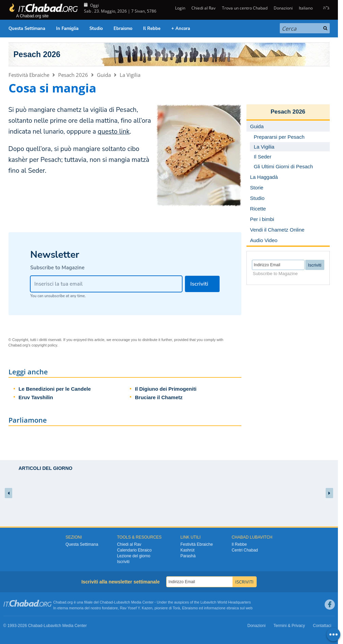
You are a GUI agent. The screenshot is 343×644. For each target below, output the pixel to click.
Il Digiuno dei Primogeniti (166, 389)
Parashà (188, 556)
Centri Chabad (245, 550)
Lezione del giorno (134, 556)
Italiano (306, 8)
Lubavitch (122, 602)
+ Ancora (181, 29)
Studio (96, 29)
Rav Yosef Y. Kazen (136, 608)
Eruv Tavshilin (36, 397)
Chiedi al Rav (203, 8)
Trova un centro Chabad (245, 8)
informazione (215, 608)
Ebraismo (123, 29)
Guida (104, 75)
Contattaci (322, 626)
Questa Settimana (27, 29)
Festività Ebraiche (29, 75)
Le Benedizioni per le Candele (55, 389)
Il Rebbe (152, 29)
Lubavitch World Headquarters (225, 602)
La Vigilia (130, 75)
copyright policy (44, 345)
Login (180, 8)
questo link (114, 132)
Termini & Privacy (289, 626)
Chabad (106, 602)
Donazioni (283, 8)
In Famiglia (67, 29)
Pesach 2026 (37, 54)
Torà (176, 608)
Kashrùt (187, 550)
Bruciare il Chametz (159, 397)
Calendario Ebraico (134, 550)
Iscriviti (123, 562)
